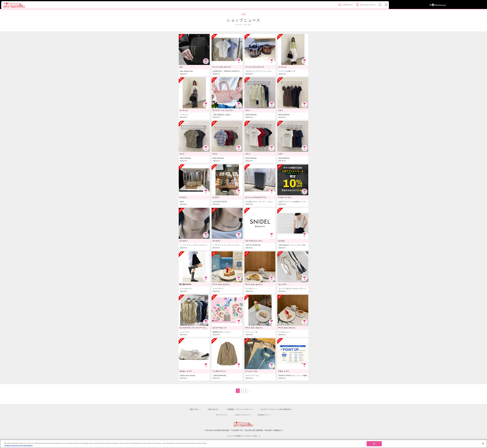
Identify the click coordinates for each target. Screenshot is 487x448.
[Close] (483, 444)
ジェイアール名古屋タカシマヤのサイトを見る (244, 436)
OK (374, 444)
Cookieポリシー (263, 415)
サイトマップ (220, 415)
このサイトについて (241, 415)
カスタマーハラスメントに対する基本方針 (276, 410)
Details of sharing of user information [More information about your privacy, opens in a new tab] (19, 446)
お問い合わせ (211, 410)
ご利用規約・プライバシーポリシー (238, 410)
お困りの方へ (192, 410)
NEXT (249, 390)
